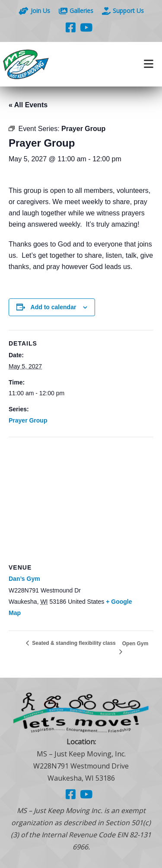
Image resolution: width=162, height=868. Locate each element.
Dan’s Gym (24, 579)
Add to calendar (54, 307)
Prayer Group (28, 420)
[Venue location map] (81, 500)
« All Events (28, 105)
